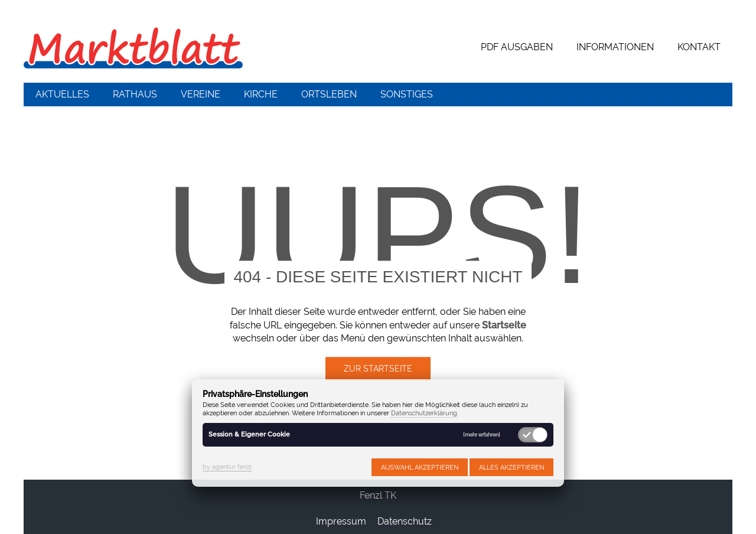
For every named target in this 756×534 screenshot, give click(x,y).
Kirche (261, 94)
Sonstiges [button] (407, 94)
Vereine (201, 94)
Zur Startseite (378, 369)
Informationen (615, 47)
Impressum (341, 521)
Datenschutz (405, 521)
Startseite (504, 325)
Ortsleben (329, 94)
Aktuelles (62, 94)
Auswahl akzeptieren (420, 467)
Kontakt (699, 47)
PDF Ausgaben (517, 47)
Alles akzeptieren (511, 467)
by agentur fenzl (227, 467)
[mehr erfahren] (482, 435)
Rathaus (135, 94)
